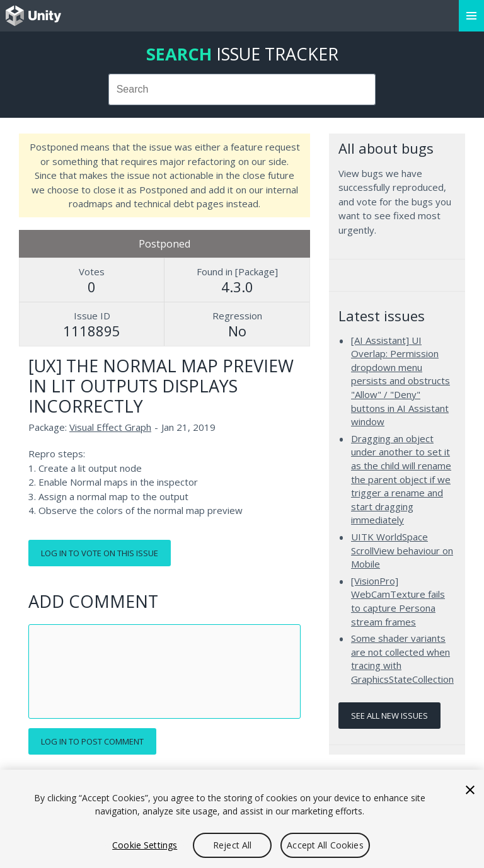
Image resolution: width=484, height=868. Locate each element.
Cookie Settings (145, 845)
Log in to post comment (92, 741)
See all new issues (389, 716)
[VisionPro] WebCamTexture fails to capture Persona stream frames (398, 601)
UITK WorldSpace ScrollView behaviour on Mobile (402, 550)
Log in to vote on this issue (100, 553)
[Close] (470, 790)
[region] (242, 819)
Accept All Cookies (325, 845)
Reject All (232, 845)
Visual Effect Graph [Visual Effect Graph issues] (110, 427)
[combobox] (242, 89)
